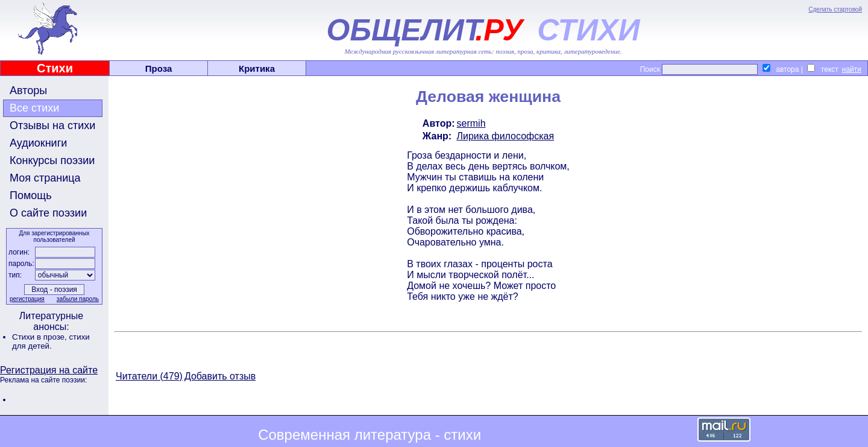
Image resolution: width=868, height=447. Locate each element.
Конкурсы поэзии (52, 160)
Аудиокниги (38, 143)
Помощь (31, 195)
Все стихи (34, 108)
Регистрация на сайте (49, 370)
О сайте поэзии (48, 213)
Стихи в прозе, (40, 337)
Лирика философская (506, 136)
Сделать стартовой (835, 9)
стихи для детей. (51, 341)
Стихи (55, 68)
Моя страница (45, 178)
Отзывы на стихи (52, 125)
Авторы (28, 90)
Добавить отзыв (220, 376)
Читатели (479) (149, 376)
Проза (159, 68)
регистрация (27, 299)
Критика (257, 68)
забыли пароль (78, 299)
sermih (471, 123)
